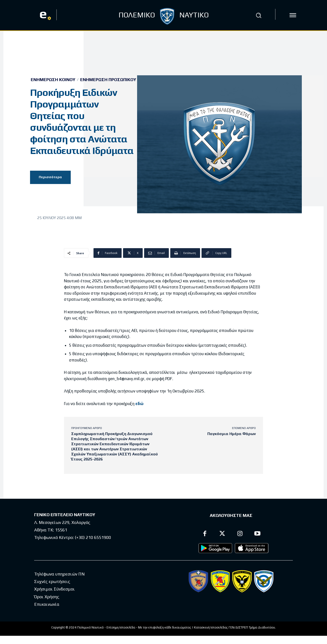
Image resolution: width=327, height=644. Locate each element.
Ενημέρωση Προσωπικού (108, 80)
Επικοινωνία (47, 604)
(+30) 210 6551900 (93, 537)
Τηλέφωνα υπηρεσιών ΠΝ (59, 574)
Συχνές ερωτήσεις (52, 581)
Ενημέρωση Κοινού (53, 80)
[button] (259, 15)
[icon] (293, 15)
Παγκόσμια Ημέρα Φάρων (232, 434)
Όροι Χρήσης (47, 597)
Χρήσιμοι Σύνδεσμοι (54, 589)
